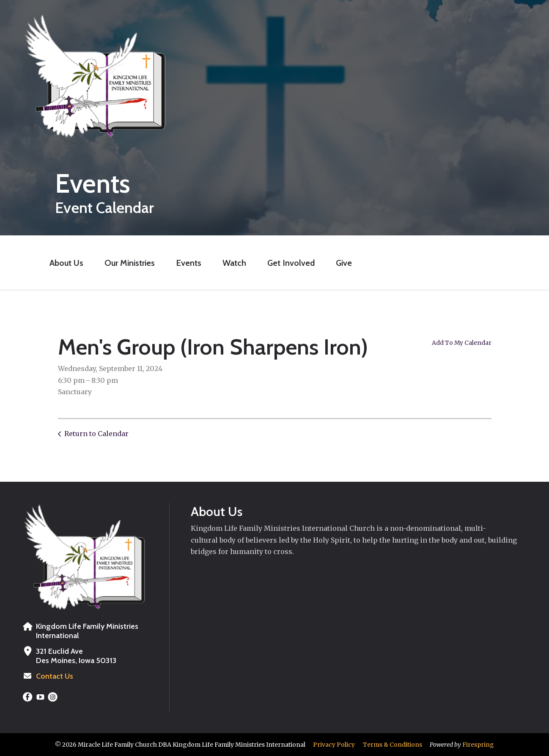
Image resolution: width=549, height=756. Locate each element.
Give (344, 263)
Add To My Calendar (462, 343)
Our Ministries (130, 263)
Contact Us (55, 676)
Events (189, 263)
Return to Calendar (96, 434)
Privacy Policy (334, 745)
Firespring (478, 745)
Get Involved (291, 263)
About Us (66, 263)
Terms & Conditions (393, 745)
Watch (234, 263)
